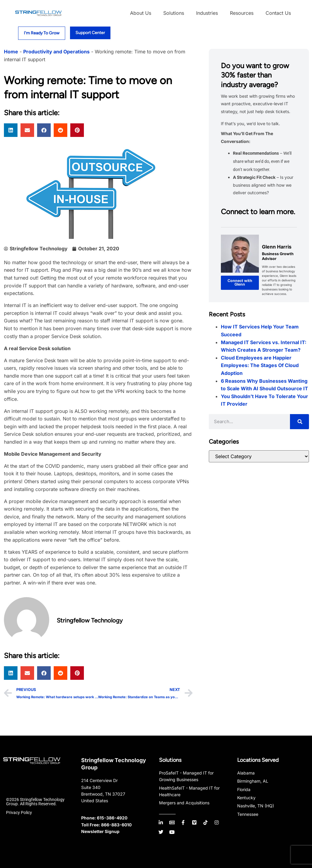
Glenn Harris (277, 247)
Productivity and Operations (56, 52)
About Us (141, 13)
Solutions (174, 13)
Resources (242, 13)
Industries (207, 13)
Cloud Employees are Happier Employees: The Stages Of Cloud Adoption (260, 365)
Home (11, 52)
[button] (11, 130)
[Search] (299, 422)
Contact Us (278, 13)
